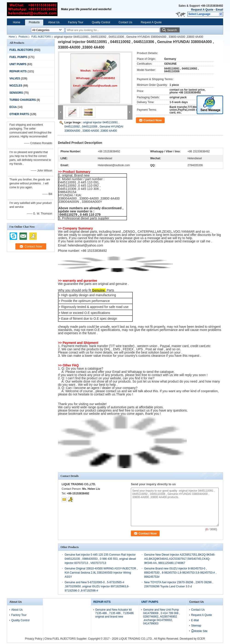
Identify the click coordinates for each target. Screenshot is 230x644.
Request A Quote (202, 10)
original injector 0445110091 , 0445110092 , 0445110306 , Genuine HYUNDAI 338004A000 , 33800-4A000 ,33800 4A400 (94, 127)
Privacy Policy (34, 639)
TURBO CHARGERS (23, 100)
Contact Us (125, 22)
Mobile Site (199, 631)
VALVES (15, 78)
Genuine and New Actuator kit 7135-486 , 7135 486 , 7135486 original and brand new (114, 613)
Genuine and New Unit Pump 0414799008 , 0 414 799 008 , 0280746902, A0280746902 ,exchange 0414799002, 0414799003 (161, 617)
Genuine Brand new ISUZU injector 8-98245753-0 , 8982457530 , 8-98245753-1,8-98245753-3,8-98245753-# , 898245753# (180, 573)
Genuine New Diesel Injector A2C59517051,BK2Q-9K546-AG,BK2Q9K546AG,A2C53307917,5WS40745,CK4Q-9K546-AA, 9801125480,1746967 (180, 559)
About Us (54, 22)
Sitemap (196, 626)
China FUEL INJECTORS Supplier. (66, 639)
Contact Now (153, 120)
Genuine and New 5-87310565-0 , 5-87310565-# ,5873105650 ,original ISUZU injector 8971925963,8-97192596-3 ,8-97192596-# (97, 586)
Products (34, 22)
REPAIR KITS (18, 71)
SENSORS (16, 93)
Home (17, 22)
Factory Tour (76, 22)
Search (172, 30)
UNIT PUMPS (18, 64)
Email (219, 10)
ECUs (13, 107)
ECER (201, 639)
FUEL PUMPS (18, 57)
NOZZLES (16, 86)
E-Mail (195, 620)
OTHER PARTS (19, 114)
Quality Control (101, 22)
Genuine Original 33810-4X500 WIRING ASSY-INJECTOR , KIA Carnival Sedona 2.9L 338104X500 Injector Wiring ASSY (101, 573)
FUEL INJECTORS (41, 37)
